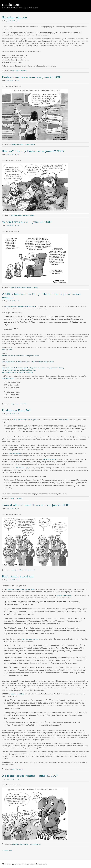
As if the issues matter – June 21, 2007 (30, 776)
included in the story (64, 595)
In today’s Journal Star (16, 694)
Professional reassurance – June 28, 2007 (32, 77)
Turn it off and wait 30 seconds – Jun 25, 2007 (36, 505)
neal (18, 21)
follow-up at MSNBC (50, 459)
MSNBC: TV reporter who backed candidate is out (19, 370)
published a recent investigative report (21, 589)
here (4, 350)
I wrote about (63, 420)
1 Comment (19, 498)
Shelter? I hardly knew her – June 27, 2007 (33, 151)
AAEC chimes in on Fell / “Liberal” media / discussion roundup (41, 296)
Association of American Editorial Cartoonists (21, 306)
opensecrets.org (8, 378)
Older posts (7, 850)
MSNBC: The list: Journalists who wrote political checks (21, 356)
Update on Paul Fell (16, 411)
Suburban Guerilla (15, 453)
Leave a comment (21, 71)
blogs (13, 71)
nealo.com (11, 5)
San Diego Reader (16, 215)
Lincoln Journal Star (17, 145)
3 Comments (19, 769)
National (13, 287)
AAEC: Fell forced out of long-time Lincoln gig (17, 372)
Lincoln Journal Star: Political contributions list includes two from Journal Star (28, 362)
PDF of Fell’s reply (22, 468)
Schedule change (14, 18)
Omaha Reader (21, 287)
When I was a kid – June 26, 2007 (27, 222)
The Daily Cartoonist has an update (25, 420)
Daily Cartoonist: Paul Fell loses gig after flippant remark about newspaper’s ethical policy (33, 368)
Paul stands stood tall (18, 577)
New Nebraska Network (30, 639)
